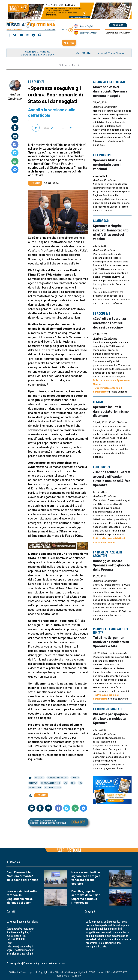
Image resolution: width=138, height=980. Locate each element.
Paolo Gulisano (119, 422)
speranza (33, 783)
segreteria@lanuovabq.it (20, 950)
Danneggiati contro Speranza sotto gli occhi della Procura (111, 565)
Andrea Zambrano (15, 97)
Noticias (88, 33)
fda (80, 783)
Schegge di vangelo (38, 51)
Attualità (76, 65)
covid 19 (75, 777)
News (86, 26)
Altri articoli (69, 850)
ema (66, 783)
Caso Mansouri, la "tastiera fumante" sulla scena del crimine (22, 876)
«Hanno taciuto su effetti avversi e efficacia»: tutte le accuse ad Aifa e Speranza (112, 478)
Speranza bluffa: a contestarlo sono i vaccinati (107, 164)
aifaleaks (39, 777)
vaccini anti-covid (53, 787)
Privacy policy (14, 963)
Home (63, 65)
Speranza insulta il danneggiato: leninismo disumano (111, 411)
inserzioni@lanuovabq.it (20, 953)
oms (73, 783)
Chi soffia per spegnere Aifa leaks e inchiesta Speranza (110, 718)
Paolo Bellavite (118, 653)
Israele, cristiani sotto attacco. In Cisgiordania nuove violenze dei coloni (22, 897)
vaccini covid (35, 787)
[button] (69, 43)
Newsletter (118, 33)
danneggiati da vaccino (58, 777)
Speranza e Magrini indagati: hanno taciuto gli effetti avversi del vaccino (111, 232)
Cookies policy (31, 963)
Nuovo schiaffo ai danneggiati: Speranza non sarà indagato (110, 91)
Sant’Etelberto (86, 53)
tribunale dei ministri (51, 783)
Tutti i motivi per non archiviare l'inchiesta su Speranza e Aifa (111, 642)
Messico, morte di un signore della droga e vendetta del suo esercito (86, 878)
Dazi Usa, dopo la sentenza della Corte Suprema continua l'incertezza (86, 897)
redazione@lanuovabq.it (20, 946)
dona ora (118, 25)
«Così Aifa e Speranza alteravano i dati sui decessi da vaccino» (109, 323)
